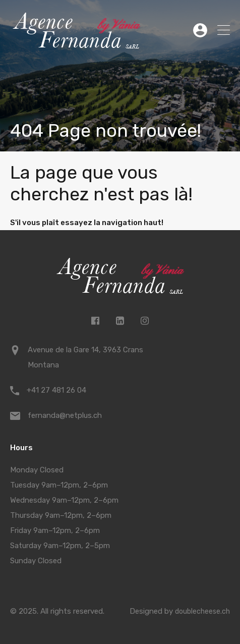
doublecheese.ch (202, 611)
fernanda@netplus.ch (65, 415)
